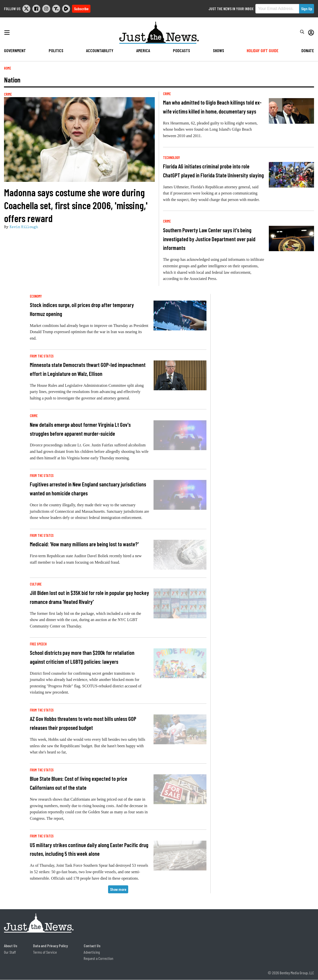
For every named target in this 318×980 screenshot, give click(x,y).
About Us (11, 946)
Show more (118, 889)
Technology (171, 158)
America (143, 50)
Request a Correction (99, 958)
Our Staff (10, 952)
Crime (8, 94)
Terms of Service (45, 952)
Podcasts (181, 50)
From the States (42, 356)
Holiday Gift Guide (263, 50)
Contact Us (92, 946)
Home (7, 68)
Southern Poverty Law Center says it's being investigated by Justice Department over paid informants (209, 239)
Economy (36, 296)
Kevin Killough (24, 227)
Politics (56, 50)
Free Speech (38, 644)
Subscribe (81, 9)
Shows (219, 50)
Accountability (100, 50)
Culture (36, 584)
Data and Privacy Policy (50, 946)
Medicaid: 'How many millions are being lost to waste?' (84, 544)
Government (15, 50)
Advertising (92, 952)
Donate (308, 50)
